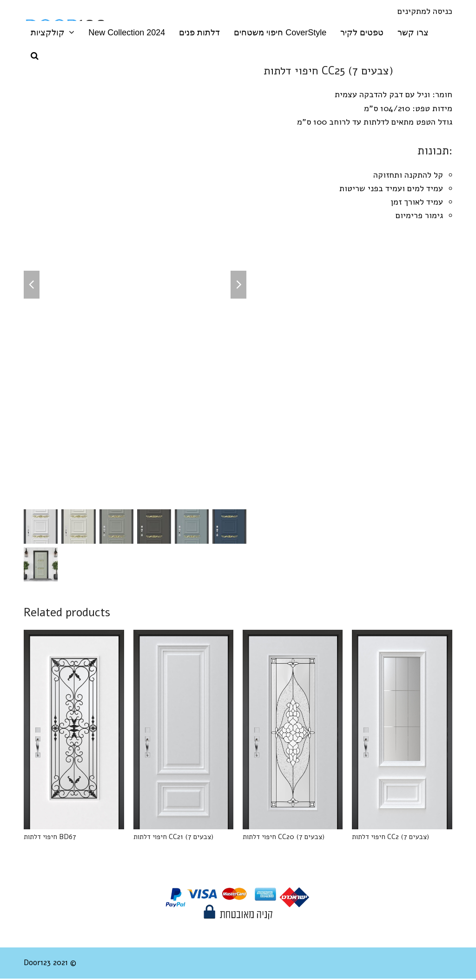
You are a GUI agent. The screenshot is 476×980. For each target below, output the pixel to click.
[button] (35, 56)
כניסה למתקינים (425, 11)
